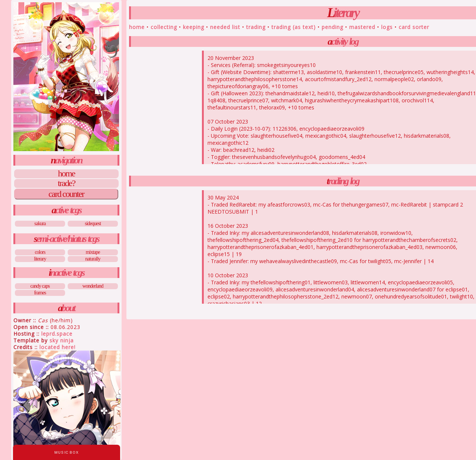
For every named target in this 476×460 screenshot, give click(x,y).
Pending (332, 27)
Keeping (194, 27)
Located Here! (57, 347)
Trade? (66, 183)
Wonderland (93, 286)
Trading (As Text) (294, 27)
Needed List (225, 27)
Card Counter (66, 194)
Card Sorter (414, 27)
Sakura (40, 223)
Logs (387, 27)
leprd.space (57, 334)
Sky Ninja (62, 340)
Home (66, 174)
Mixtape (93, 252)
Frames (40, 293)
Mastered (362, 27)
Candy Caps (40, 286)
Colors (40, 252)
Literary (40, 259)
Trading (256, 27)
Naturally (93, 259)
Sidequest (93, 223)
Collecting (164, 27)
